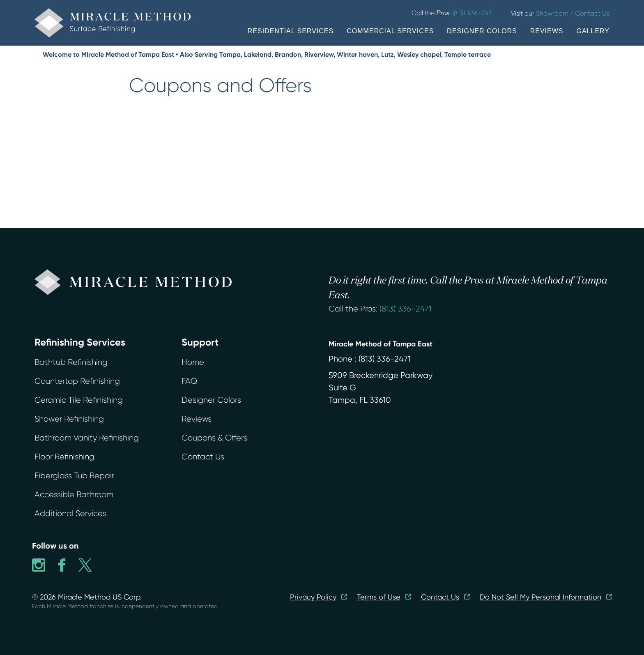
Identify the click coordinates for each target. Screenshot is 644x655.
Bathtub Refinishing (71, 362)
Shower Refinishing (69, 419)
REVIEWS (547, 31)
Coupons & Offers (214, 438)
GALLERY (593, 31)
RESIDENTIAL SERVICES (291, 31)
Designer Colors (211, 400)
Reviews (197, 419)
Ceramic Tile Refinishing (79, 400)
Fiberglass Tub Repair (74, 476)
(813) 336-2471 (406, 309)
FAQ (189, 381)
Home (193, 362)
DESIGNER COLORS (482, 31)
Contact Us (203, 457)
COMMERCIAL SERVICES (390, 31)
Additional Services (70, 513)
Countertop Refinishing (77, 381)
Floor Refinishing (64, 457)
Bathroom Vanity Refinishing (87, 438)
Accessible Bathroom (74, 495)
